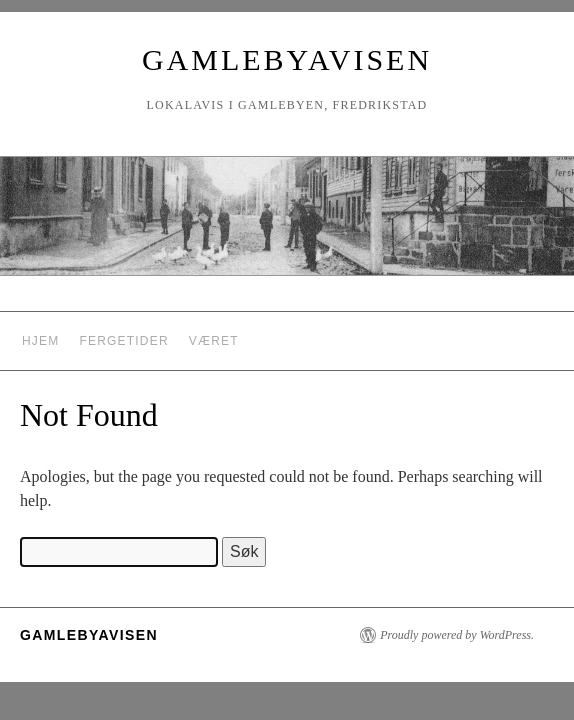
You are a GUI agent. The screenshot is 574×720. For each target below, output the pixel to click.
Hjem (40, 341)
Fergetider (123, 341)
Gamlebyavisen (287, 59)
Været (214, 341)
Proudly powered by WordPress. (457, 635)
